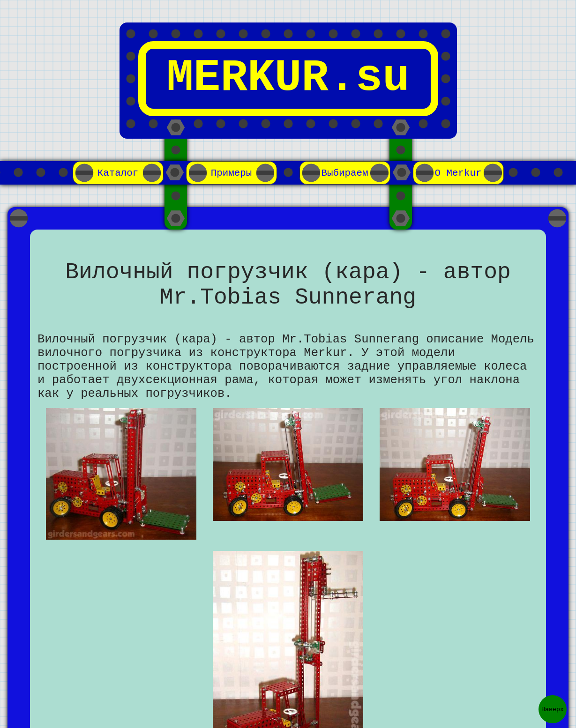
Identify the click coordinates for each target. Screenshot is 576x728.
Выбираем (345, 173)
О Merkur (458, 173)
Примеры (232, 173)
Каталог (118, 173)
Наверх (553, 709)
